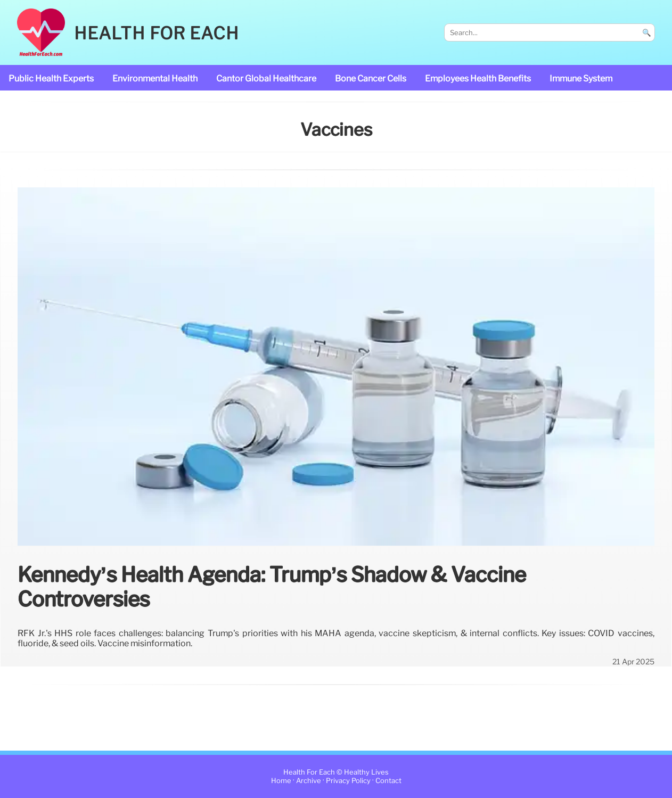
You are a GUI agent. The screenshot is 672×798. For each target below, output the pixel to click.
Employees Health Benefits (478, 79)
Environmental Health (155, 79)
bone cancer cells (371, 79)
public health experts (51, 79)
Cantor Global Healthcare (266, 79)
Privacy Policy (348, 781)
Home (281, 781)
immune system (581, 79)
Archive (309, 781)
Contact (388, 781)
